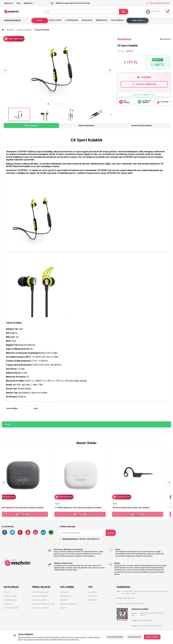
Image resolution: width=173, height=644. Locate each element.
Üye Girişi (92, 594)
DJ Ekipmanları (10, 602)
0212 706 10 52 (129, 600)
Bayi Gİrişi (93, 602)
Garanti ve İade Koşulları (142, 128)
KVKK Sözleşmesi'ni (70, 541)
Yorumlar (7, 426)
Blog (18, 3)
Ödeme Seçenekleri (86, 128)
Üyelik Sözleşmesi (40, 598)
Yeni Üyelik (93, 598)
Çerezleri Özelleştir (115, 637)
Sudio (6, 506)
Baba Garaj (138, 23)
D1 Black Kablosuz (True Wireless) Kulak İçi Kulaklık (27, 510)
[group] (58, 70)
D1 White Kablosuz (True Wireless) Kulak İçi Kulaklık (85, 510)
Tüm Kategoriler (15, 23)
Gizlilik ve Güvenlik (40, 610)
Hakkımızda (8, 3)
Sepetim (63, 610)
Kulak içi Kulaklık (24, 32)
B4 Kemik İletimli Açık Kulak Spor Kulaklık (138, 510)
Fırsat (40, 23)
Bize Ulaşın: (158, 3)
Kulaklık (10, 32)
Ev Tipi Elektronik (11, 610)
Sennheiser (124, 41)
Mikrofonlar (102, 22)
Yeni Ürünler (66, 598)
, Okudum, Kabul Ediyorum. (80, 541)
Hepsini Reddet (134, 637)
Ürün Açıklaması (31, 128)
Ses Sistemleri (117, 22)
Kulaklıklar (87, 22)
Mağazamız (28, 3)
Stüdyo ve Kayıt (55, 22)
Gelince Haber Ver (144, 86)
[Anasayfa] (3, 32)
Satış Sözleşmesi (39, 602)
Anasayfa (64, 594)
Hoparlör (8, 606)
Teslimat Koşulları (40, 594)
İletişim (64, 602)
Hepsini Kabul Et (152, 637)
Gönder (111, 535)
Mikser (7, 594)
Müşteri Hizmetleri (68, 606)
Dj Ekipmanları (72, 22)
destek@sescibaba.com (134, 606)
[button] (48, 106)
